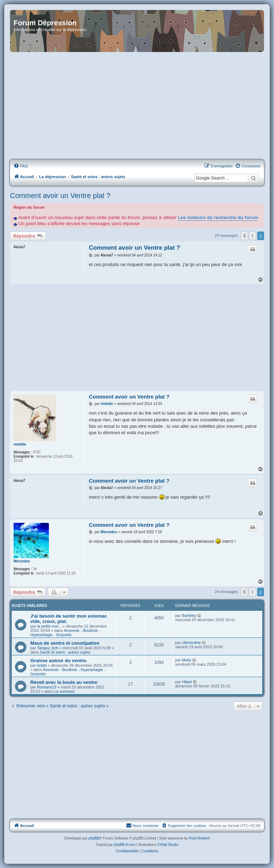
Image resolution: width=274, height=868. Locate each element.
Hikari (187, 682)
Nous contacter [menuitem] (142, 825)
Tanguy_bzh (48, 648)
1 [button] (252, 236)
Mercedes (22, 561)
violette (20, 444)
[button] (244, 236)
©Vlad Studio (168, 845)
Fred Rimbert (199, 838)
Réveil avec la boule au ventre (64, 682)
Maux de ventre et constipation (65, 643)
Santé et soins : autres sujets (65, 652)
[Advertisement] (137, 106)
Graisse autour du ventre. (59, 661)
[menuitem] (21, 166)
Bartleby (189, 615)
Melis (187, 660)
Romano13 (47, 687)
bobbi (42, 665)
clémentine (191, 643)
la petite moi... (49, 626)
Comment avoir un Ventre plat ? (60, 196)
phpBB (94, 838)
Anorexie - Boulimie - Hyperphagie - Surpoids (65, 633)
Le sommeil (64, 691)
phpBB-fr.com (125, 845)
